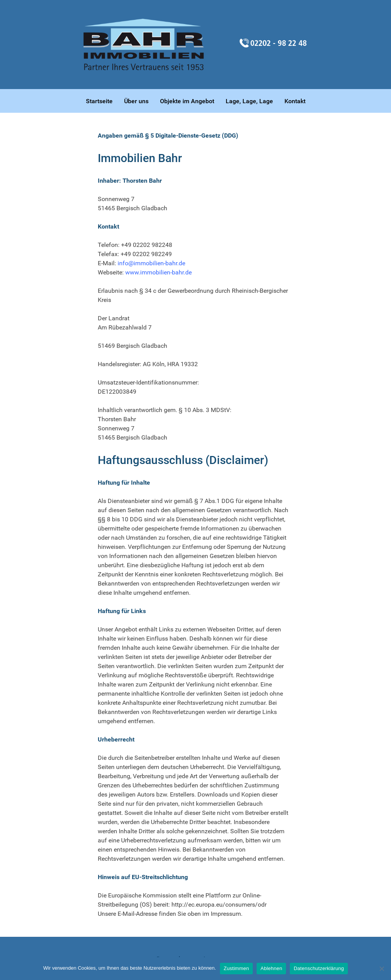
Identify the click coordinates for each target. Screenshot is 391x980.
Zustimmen (237, 968)
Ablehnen (271, 968)
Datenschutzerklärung (319, 968)
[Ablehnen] (381, 969)
